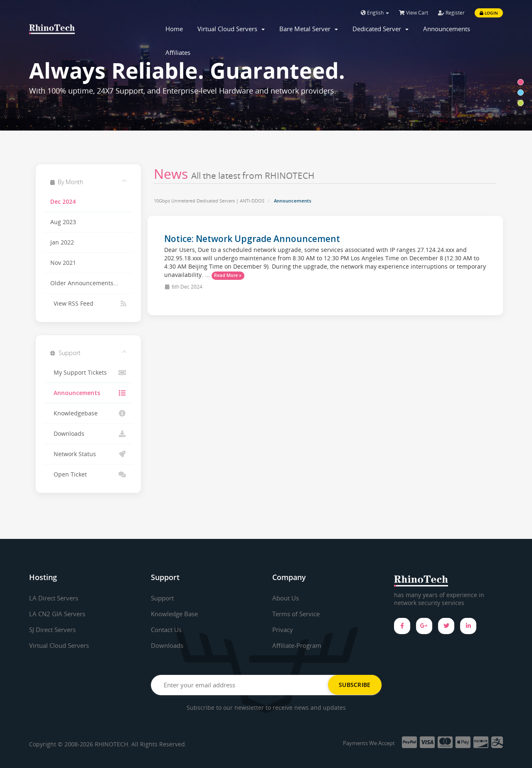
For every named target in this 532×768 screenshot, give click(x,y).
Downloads (88, 434)
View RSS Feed (88, 304)
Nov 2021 (63, 263)
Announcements (447, 29)
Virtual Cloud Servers (231, 29)
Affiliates (178, 52)
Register (451, 13)
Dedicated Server (381, 29)
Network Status (88, 454)
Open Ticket (88, 474)
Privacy (283, 630)
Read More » (228, 275)
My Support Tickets (88, 373)
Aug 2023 (63, 222)
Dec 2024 (63, 202)
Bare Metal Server (309, 29)
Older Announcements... (84, 283)
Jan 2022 (62, 242)
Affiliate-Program (299, 645)
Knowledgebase (88, 413)
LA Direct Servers (56, 598)
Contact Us (168, 630)
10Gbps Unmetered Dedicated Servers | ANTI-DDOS (209, 201)
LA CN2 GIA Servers (59, 614)
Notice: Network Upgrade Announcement (252, 239)
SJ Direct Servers (55, 630)
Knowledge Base (176, 614)
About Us (287, 598)
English (375, 13)
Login (489, 13)
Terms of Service (298, 614)
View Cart (414, 13)
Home (174, 29)
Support (164, 598)
